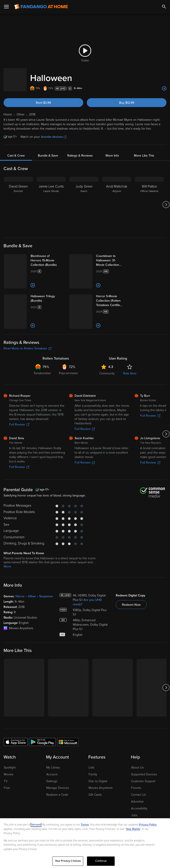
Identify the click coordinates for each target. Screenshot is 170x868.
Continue (101, 861)
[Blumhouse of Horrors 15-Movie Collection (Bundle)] (57, 256)
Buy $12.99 (127, 98)
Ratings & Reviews (80, 151)
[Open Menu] (6, 7)
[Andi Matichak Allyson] (117, 200)
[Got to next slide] (166, 200)
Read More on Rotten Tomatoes (27, 404)
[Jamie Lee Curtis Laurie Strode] (51, 200)
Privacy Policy (148, 825)
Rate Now (130, 429)
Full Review (19, 480)
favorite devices (54, 132)
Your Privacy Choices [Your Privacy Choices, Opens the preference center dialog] (68, 861)
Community (107, 429)
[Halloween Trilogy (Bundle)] (54, 325)
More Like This (144, 151)
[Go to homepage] (41, 7)
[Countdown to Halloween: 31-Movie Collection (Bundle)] (123, 256)
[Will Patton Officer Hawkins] (149, 200)
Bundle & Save (48, 151)
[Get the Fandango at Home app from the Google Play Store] (42, 798)
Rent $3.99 (43, 98)
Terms (85, 825)
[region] (85, 843)
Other (32, 652)
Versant (36, 825)
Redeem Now (131, 661)
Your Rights (133, 829)
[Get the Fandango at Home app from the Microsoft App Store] (68, 798)
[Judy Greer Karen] (84, 200)
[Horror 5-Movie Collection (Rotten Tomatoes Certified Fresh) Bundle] (124, 325)
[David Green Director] (18, 200)
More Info (112, 151)
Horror (20, 652)
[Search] (164, 7)
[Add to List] (164, 84)
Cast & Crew (16, 151)
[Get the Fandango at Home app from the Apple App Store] (16, 798)
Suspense (46, 652)
